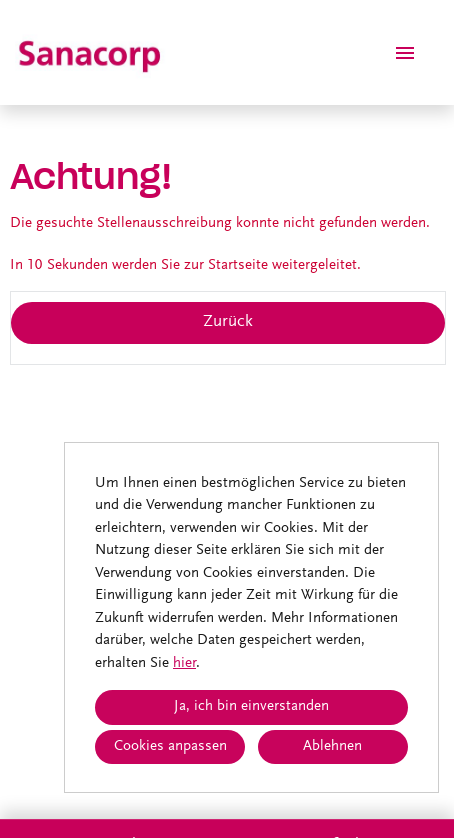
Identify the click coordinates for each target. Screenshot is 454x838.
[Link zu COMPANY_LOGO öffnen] (91, 52)
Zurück (228, 322)
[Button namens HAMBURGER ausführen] (405, 52)
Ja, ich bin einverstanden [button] (251, 706)
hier (184, 663)
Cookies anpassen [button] (170, 746)
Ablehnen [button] (332, 746)
